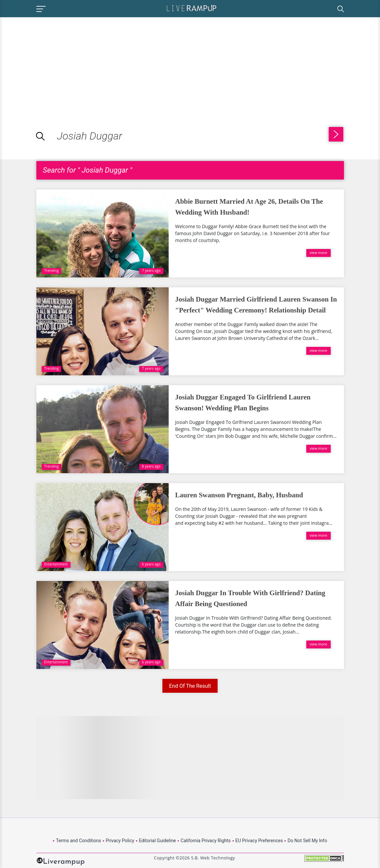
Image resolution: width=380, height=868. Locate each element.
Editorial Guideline (157, 841)
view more (318, 252)
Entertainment (56, 564)
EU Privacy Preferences (259, 841)
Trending (52, 270)
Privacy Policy (120, 841)
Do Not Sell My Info (307, 841)
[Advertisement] (56, 63)
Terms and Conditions (79, 841)
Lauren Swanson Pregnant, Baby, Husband (239, 495)
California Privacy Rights (206, 841)
